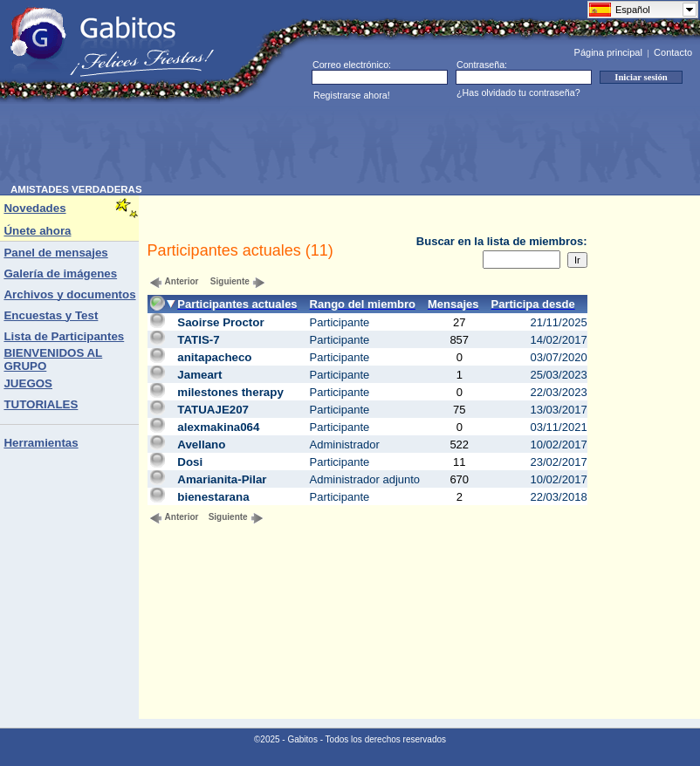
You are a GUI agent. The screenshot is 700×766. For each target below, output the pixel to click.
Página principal (608, 52)
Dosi (190, 462)
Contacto (673, 52)
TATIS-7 (198, 340)
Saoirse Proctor (220, 322)
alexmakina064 (218, 427)
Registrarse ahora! (352, 95)
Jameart (199, 375)
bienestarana (213, 497)
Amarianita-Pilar (222, 479)
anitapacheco (214, 357)
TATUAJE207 (213, 410)
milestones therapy (230, 392)
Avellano (201, 445)
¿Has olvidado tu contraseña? (518, 92)
